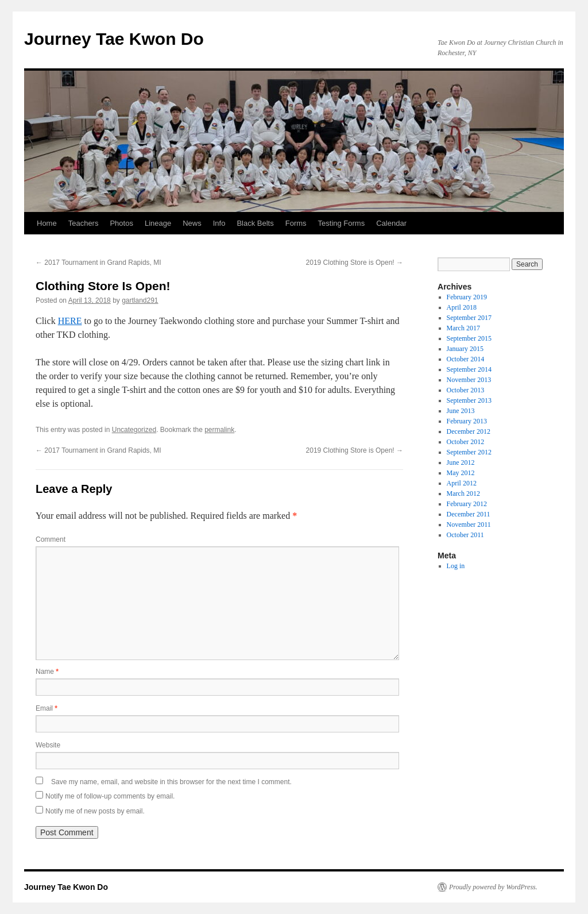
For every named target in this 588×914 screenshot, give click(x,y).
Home (47, 223)
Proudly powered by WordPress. (493, 887)
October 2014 (466, 359)
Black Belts (255, 223)
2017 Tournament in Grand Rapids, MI (98, 263)
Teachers (84, 223)
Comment (51, 539)
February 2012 (467, 504)
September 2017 (469, 318)
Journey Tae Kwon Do (114, 39)
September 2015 (469, 338)
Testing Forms (342, 223)
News (192, 223)
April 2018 (462, 307)
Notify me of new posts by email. (95, 811)
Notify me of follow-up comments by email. (110, 796)
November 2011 (469, 525)
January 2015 (465, 349)
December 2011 (469, 514)
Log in (456, 566)
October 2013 (466, 390)
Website (48, 745)
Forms (296, 223)
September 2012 (469, 452)
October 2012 (466, 442)
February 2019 (467, 297)
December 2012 (469, 431)
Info (219, 223)
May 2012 (461, 473)
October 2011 (465, 535)
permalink (219, 430)
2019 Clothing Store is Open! (355, 263)
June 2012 (461, 462)
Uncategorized (134, 430)
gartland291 (140, 300)
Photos (121, 223)
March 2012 (463, 493)
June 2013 (461, 411)
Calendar (391, 223)
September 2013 (469, 400)
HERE (70, 321)
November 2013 (469, 380)
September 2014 (469, 369)
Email (47, 708)
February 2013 (467, 421)
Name (47, 672)
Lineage (158, 223)
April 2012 (462, 483)
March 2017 (463, 328)
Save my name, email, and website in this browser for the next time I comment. (171, 782)
